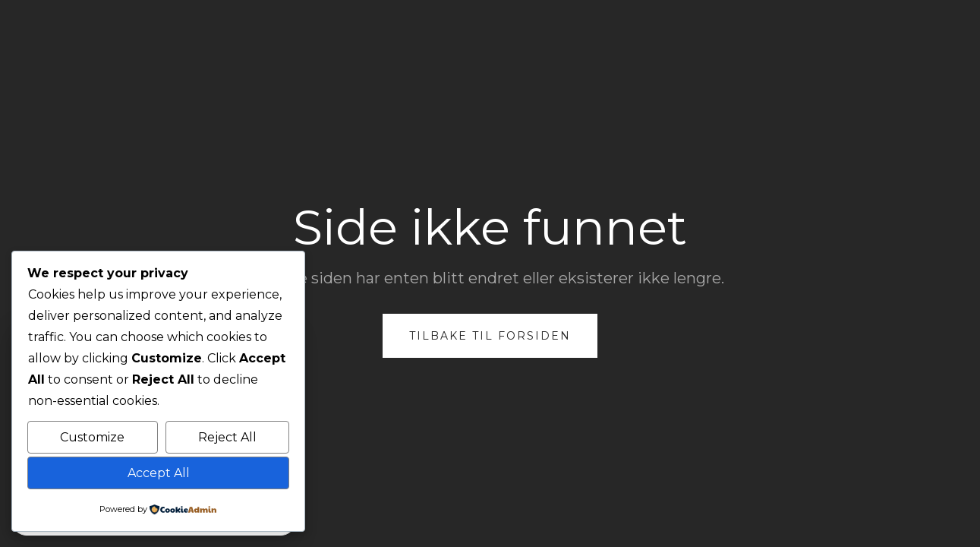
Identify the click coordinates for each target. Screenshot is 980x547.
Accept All (159, 473)
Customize (92, 437)
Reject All (227, 437)
